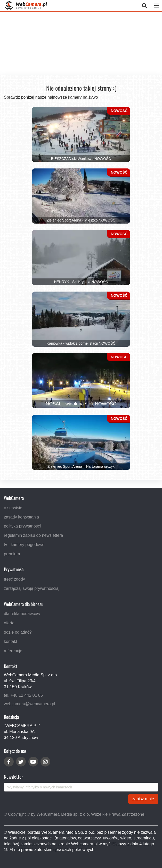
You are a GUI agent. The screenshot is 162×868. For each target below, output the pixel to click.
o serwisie (13, 508)
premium (12, 554)
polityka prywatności (22, 526)
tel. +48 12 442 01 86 (23, 695)
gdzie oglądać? (18, 632)
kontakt (11, 641)
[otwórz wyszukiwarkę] (144, 6)
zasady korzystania (21, 517)
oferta (9, 623)
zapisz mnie (143, 799)
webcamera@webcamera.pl (30, 704)
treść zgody (14, 579)
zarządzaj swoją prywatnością (31, 588)
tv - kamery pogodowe (24, 545)
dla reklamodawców (22, 614)
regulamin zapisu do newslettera (33, 535)
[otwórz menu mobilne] (156, 6)
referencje (13, 650)
